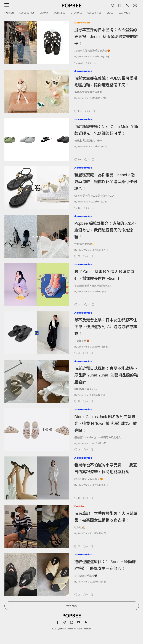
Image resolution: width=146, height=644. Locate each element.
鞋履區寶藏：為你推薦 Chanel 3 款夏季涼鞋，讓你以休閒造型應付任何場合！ (106, 182)
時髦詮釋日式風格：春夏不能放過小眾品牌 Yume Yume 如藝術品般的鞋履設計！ (106, 375)
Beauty (44, 13)
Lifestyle (76, 13)
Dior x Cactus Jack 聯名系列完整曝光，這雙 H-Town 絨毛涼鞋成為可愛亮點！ (106, 424)
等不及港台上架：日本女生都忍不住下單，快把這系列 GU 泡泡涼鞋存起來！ (106, 327)
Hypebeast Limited (65, 629)
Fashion (9, 13)
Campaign (124, 13)
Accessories (27, 13)
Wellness (60, 13)
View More (72, 606)
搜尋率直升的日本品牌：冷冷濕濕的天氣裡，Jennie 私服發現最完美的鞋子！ (106, 37)
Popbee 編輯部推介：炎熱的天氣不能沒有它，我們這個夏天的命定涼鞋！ (105, 230)
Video (110, 13)
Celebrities (95, 13)
